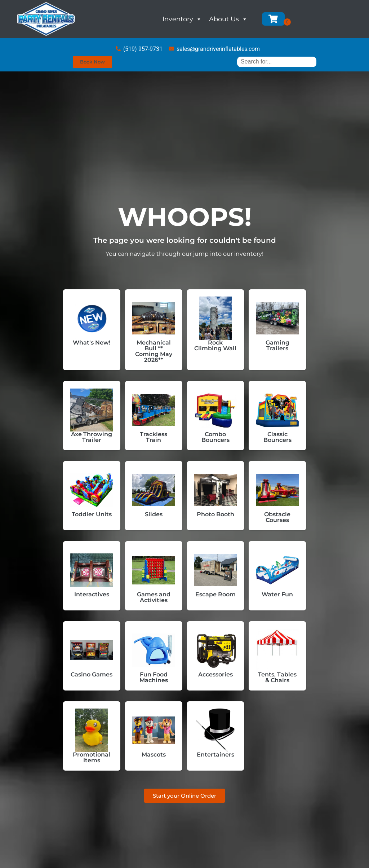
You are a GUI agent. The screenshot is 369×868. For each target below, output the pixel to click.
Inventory (182, 19)
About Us (228, 19)
